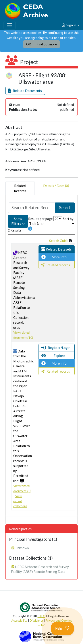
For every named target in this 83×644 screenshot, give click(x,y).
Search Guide (59, 241)
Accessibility (19, 621)
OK (29, 44)
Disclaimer (36, 621)
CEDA (41, 625)
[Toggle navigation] (10, 25)
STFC (41, 616)
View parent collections (20, 501)
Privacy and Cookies (59, 621)
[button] (25, 91)
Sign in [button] (69, 25)
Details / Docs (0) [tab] (56, 188)
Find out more (47, 44)
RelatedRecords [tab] (20, 188)
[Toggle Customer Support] (63, 628)
